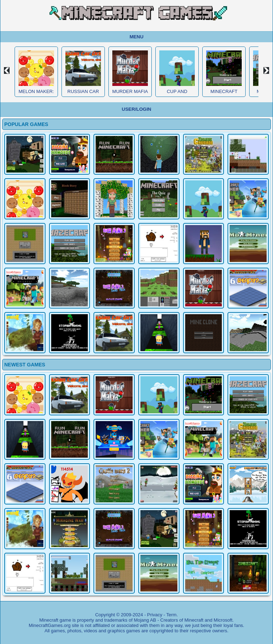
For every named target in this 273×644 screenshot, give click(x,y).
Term (172, 615)
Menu (136, 37)
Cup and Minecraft (177, 94)
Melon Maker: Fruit (36, 94)
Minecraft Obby (224, 94)
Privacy (155, 615)
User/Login (137, 109)
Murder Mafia (130, 91)
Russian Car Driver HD (83, 94)
